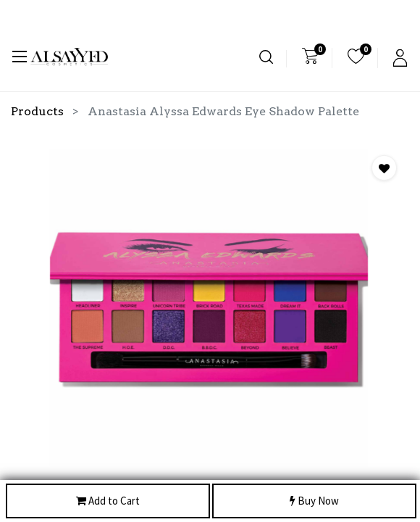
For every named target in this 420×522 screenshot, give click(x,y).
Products (37, 111)
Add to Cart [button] (108, 501)
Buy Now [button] (314, 501)
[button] (384, 168)
